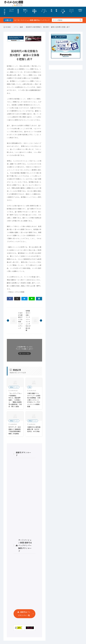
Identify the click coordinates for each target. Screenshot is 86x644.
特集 (56, 10)
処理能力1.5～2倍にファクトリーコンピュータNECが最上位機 (28, 321)
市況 (51, 10)
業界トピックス (25, 11)
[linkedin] (39, 299)
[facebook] (10, 299)
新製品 (18, 11)
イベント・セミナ (44, 11)
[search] (81, 20)
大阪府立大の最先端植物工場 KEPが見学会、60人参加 (34, 429)
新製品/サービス (14, 387)
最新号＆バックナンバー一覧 (24, 614)
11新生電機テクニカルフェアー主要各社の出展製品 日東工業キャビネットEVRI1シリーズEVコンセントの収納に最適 (34, 400)
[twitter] (17, 299)
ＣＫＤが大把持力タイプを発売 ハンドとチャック (20, 320)
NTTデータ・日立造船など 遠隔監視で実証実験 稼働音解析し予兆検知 (15, 430)
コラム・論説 (63, 11)
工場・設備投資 (34, 11)
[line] (32, 299)
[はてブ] (24, 299)
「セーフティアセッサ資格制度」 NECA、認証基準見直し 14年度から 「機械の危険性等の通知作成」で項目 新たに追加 (15, 400)
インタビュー (11, 10)
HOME (5, 12)
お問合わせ (80, 10)
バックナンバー (71, 11)
